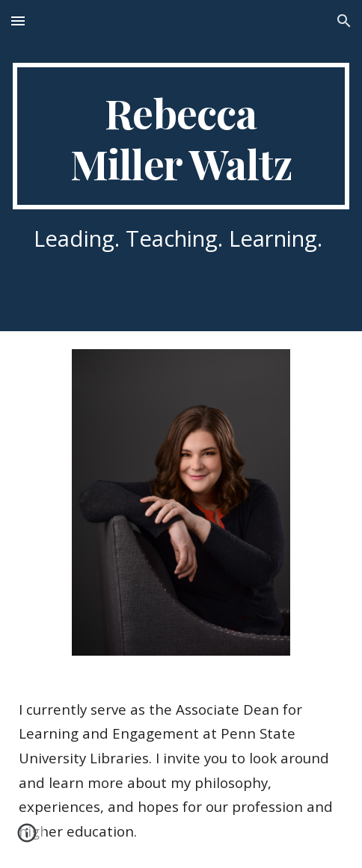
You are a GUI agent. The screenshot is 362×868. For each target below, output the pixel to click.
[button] (18, 21)
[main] (181, 136)
